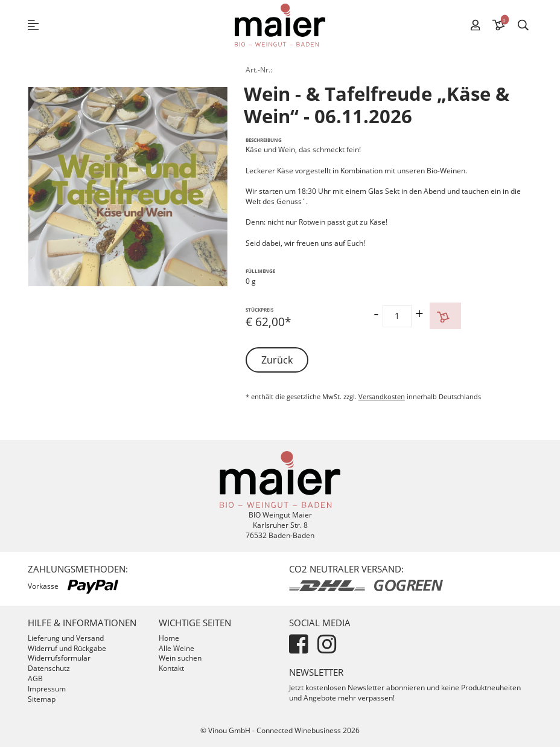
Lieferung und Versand (66, 638)
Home (169, 638)
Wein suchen (180, 658)
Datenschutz (49, 668)
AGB (35, 678)
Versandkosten (382, 396)
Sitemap (42, 699)
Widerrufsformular (59, 658)
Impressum (47, 689)
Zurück (277, 360)
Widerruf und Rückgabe (67, 648)
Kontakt (171, 668)
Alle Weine (177, 648)
